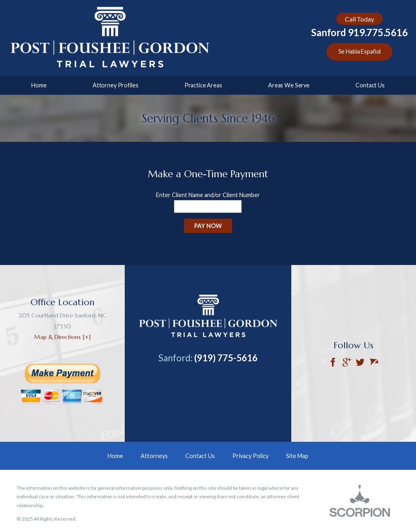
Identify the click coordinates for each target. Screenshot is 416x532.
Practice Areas (203, 85)
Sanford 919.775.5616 (359, 33)
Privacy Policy (250, 456)
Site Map (297, 456)
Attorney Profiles (116, 85)
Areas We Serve (289, 85)
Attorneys (154, 456)
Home (39, 85)
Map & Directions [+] (62, 337)
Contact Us (370, 85)
